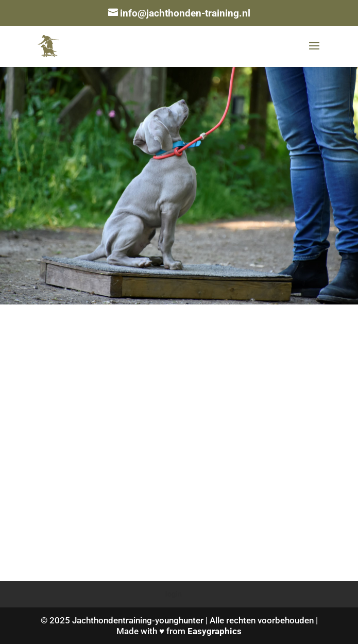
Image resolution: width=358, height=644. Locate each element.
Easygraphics (215, 631)
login (174, 594)
